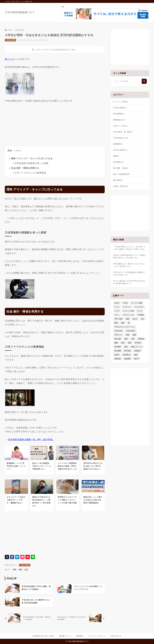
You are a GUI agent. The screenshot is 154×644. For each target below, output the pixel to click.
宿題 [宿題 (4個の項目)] (128, 335)
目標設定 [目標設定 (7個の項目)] (141, 339)
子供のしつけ (120, 126)
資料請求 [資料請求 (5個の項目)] (118, 359)
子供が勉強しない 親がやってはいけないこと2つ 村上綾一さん (129, 265)
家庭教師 (118, 144)
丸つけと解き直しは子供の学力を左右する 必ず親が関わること (129, 282)
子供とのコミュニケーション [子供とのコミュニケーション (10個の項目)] (125, 327)
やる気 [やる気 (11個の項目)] (125, 303)
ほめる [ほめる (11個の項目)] (117, 303)
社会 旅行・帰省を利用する (25, 168)
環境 (20, 570)
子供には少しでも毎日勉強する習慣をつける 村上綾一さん (129, 274)
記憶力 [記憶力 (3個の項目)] (117, 355)
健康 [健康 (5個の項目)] (128, 319)
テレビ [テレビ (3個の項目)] (140, 311)
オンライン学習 (120, 102)
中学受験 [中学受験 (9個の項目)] (141, 315)
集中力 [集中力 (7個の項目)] (137, 359)
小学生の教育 (19, 30)
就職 (116, 156)
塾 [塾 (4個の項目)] (129, 323)
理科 (15, 570)
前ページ (9, 59)
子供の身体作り (120, 138)
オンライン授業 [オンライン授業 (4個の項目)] (137, 303)
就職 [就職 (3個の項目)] (134, 335)
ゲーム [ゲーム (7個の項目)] (117, 307)
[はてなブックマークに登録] (17, 557)
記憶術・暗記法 (120, 186)
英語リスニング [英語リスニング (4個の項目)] (137, 347)
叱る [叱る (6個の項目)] (143, 319)
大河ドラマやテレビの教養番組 (30, 173)
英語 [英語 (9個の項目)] (126, 347)
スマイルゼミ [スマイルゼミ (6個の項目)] (139, 307)
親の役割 (118, 180)
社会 (26, 570)
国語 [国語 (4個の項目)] (123, 323)
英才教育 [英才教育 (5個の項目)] (118, 347)
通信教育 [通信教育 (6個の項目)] (128, 359)
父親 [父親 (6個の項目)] (133, 339)
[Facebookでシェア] (12, 557)
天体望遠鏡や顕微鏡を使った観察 (31, 163)
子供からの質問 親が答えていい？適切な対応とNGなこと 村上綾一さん (129, 256)
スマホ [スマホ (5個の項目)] (117, 311)
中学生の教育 (120, 108)
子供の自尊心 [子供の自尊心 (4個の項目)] (131, 331)
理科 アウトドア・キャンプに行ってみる (32, 159)
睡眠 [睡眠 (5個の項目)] (116, 343)
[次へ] (80, 618)
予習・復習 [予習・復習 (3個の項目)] (118, 319)
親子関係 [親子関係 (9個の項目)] (128, 351)
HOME (8, 30)
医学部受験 (119, 114)
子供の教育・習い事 (123, 132)
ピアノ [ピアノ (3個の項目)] (117, 315)
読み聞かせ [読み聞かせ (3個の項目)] (127, 355)
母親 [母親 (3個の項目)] (126, 339)
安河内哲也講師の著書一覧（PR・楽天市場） (31, 440)
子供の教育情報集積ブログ (20, 12)
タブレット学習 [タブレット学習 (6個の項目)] (128, 311)
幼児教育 (118, 162)
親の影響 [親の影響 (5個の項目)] (118, 351)
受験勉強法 (119, 120)
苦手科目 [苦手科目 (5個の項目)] (138, 343)
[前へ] (29, 618)
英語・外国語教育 (121, 174)
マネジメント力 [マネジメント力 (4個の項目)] (128, 315)
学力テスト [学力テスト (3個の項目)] (118, 335)
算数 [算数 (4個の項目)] (130, 343)
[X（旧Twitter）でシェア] (7, 557)
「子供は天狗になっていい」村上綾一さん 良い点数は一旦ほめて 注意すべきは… (130, 248)
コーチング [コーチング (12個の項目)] (127, 307)
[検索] (144, 81)
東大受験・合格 (120, 168)
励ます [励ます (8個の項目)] (135, 319)
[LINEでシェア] (33, 557)
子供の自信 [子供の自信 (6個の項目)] (118, 331)
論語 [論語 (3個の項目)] (136, 355)
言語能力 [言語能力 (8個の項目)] (137, 351)
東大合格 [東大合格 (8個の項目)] (118, 339)
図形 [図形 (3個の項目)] (116, 323)
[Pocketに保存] (22, 557)
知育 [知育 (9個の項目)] (123, 343)
